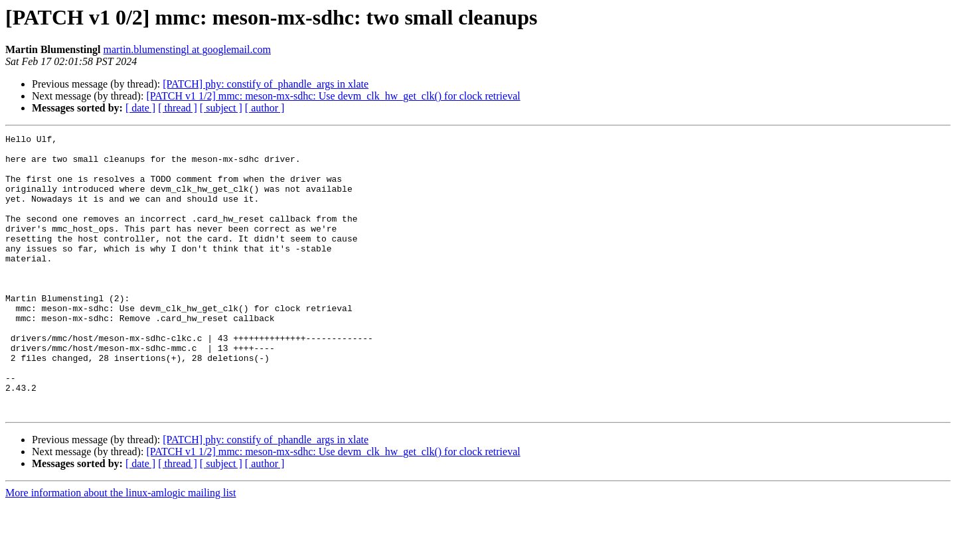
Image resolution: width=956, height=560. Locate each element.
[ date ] (140, 108)
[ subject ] (221, 108)
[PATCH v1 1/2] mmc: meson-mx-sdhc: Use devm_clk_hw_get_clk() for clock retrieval (333, 96)
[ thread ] (178, 108)
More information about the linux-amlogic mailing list (121, 548)
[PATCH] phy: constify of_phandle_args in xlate (266, 84)
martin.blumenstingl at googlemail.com (187, 49)
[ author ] (265, 108)
